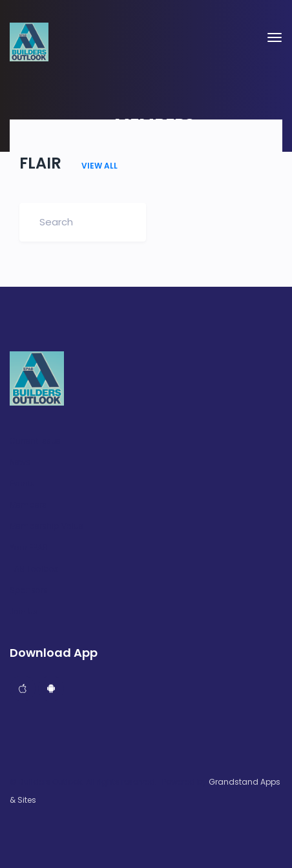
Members (28, 505)
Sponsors (29, 590)
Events (22, 484)
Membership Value (47, 526)
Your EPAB (29, 548)
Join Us (24, 612)
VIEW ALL (99, 166)
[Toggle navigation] (275, 37)
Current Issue (35, 441)
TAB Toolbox (34, 569)
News (20, 462)
